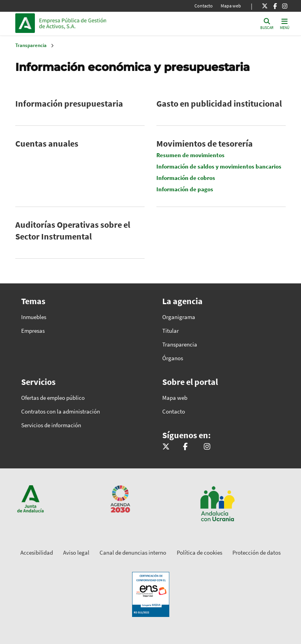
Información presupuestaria (69, 103)
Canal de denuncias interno (133, 552)
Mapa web (231, 6)
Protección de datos (257, 552)
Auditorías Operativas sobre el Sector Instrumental (73, 230)
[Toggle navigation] (285, 23)
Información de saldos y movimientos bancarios (219, 166)
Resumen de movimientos (190, 155)
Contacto (204, 6)
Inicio (92, 23)
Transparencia (31, 45)
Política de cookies (199, 552)
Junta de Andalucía (27, 23)
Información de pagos (185, 189)
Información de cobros (186, 178)
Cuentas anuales (47, 143)
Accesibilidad (37, 552)
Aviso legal (76, 552)
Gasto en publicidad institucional (219, 103)
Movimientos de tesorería (205, 143)
